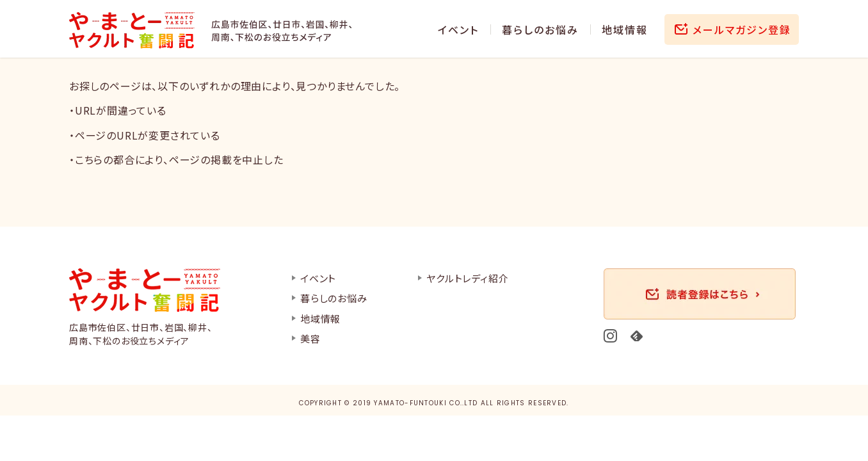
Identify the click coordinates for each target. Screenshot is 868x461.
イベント (458, 29)
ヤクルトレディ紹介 (467, 278)
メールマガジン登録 (742, 29)
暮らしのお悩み (540, 29)
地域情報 (625, 29)
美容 (310, 338)
